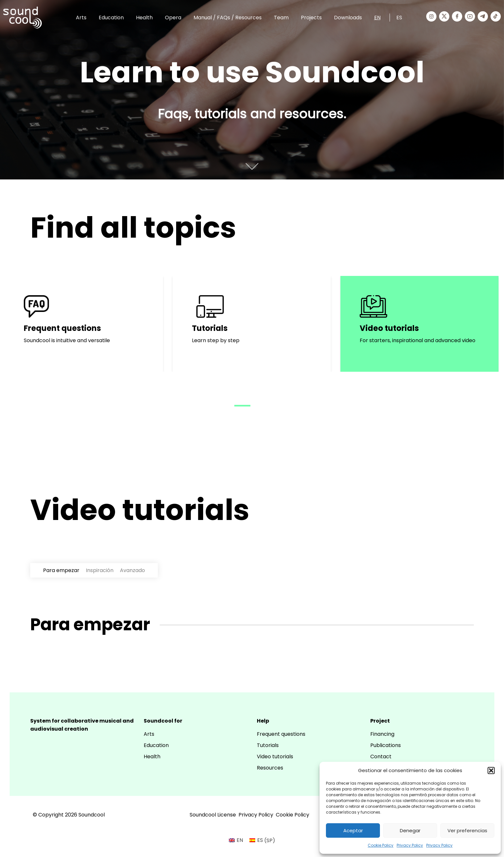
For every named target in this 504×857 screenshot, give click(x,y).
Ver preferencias (467, 830)
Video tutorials (275, 757)
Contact (381, 757)
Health (144, 18)
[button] (491, 770)
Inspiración (100, 570)
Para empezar (61, 570)
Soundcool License (213, 815)
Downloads (348, 18)
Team (281, 18)
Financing (382, 734)
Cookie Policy (381, 845)
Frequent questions (281, 734)
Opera (173, 18)
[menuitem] (236, 841)
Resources (270, 768)
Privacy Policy (410, 845)
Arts (81, 18)
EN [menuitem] (240, 840)
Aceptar (353, 830)
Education (111, 18)
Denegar (410, 830)
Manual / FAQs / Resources (228, 18)
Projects (311, 18)
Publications (386, 745)
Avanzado (132, 570)
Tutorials (268, 745)
